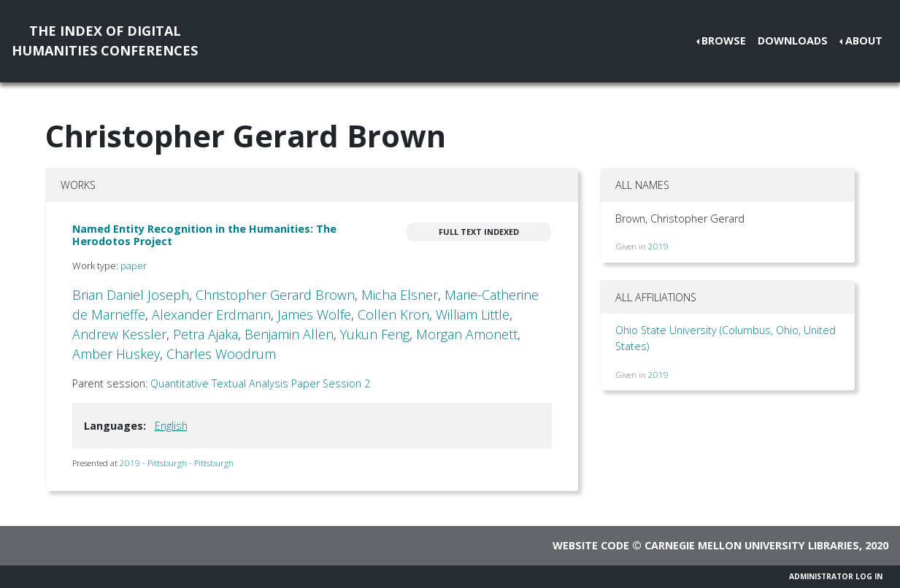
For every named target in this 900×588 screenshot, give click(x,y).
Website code (591, 545)
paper (134, 266)
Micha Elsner (400, 295)
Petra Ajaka (205, 334)
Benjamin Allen (289, 334)
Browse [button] (724, 40)
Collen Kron (393, 314)
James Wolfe (314, 314)
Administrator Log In (836, 576)
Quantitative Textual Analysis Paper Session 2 (260, 383)
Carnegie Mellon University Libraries (752, 545)
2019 (658, 246)
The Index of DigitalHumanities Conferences (105, 40)
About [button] (864, 40)
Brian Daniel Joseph (131, 295)
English (171, 426)
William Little (473, 314)
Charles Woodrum (221, 354)
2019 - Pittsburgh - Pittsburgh (177, 463)
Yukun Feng (375, 334)
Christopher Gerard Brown (275, 295)
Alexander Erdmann (211, 314)
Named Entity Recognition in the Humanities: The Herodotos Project (204, 235)
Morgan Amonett (467, 334)
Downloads (793, 40)
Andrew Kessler (119, 334)
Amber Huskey (116, 354)
